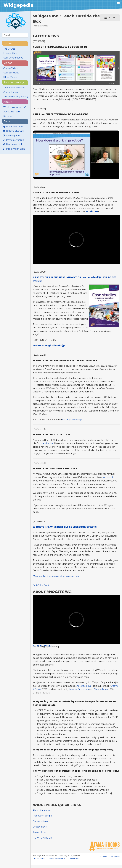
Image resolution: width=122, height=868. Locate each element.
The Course (9, 49)
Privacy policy (39, 858)
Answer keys (40, 832)
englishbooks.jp (84, 686)
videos (8, 63)
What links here (14, 127)
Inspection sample (43, 816)
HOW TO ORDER (42, 838)
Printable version (15, 140)
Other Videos (10, 77)
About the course (42, 810)
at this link (48, 443)
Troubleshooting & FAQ (16, 97)
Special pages (13, 136)
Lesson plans (40, 827)
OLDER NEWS (41, 585)
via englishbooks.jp (72, 420)
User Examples (11, 73)
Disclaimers (74, 858)
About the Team (12, 112)
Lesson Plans (10, 53)
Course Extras (10, 92)
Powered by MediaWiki (110, 856)
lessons (9, 44)
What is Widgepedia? (15, 107)
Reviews (8, 116)
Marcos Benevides (79, 689)
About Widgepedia (57, 858)
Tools (7, 121)
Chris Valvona (101, 689)
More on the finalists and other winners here (56, 576)
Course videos (40, 821)
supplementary (14, 82)
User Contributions (13, 58)
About (8, 102)
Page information (15, 149)
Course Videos (11, 68)
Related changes (15, 131)
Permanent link (14, 144)
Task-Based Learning (14, 88)
